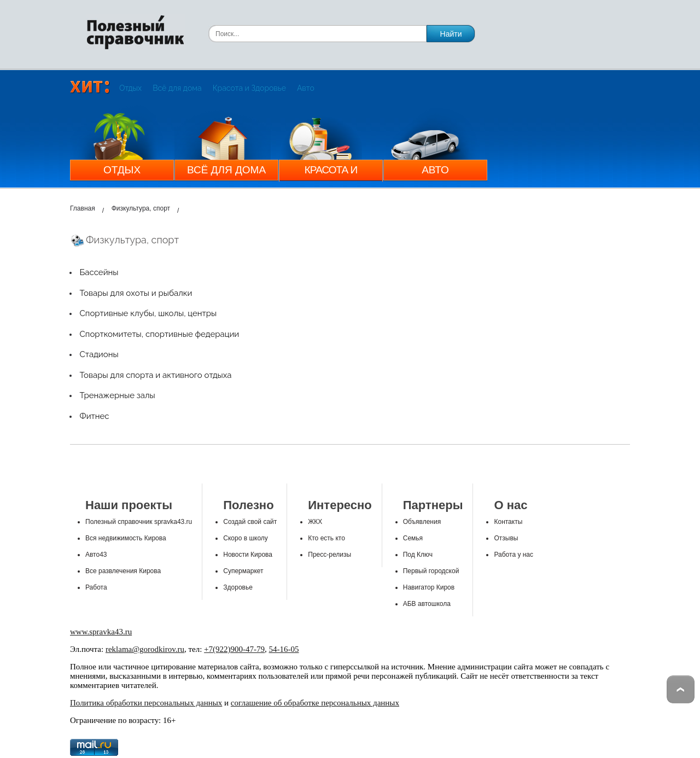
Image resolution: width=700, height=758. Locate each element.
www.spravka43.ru (101, 632)
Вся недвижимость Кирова (126, 538)
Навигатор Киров (429, 587)
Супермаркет (243, 571)
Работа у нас (514, 555)
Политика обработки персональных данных (146, 703)
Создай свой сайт (250, 522)
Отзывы (506, 538)
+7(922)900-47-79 (234, 649)
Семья (413, 538)
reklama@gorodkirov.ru (145, 649)
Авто (306, 88)
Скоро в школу (246, 538)
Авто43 (96, 555)
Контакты (508, 522)
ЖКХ (315, 522)
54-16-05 (284, 649)
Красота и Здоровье (249, 88)
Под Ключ (418, 555)
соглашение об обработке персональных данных (315, 703)
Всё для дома (177, 88)
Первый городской (431, 571)
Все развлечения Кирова (123, 571)
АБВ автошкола (427, 604)
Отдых (130, 88)
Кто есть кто (326, 538)
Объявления (422, 522)
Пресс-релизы (329, 555)
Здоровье (238, 587)
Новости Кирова (248, 555)
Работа (96, 587)
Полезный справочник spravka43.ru (139, 522)
